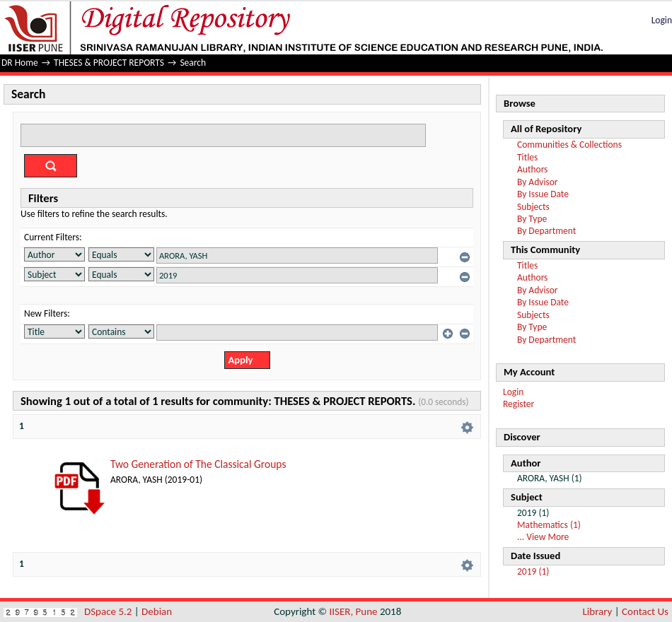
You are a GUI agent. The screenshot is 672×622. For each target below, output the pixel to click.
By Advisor (538, 182)
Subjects (533, 207)
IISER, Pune (353, 611)
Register (519, 404)
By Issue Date (543, 194)
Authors (532, 169)
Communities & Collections (569, 145)
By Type (532, 219)
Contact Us (645, 611)
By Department (546, 231)
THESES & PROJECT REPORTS (109, 63)
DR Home (20, 63)
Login (662, 20)
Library (598, 611)
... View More (543, 537)
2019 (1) (533, 571)
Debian (157, 611)
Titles (527, 157)
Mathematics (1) (549, 525)
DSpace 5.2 (109, 611)
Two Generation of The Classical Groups (198, 464)
